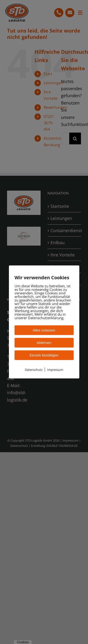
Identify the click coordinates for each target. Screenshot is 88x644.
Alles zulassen (44, 330)
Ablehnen (44, 343)
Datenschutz (34, 370)
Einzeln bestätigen (44, 355)
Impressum (55, 370)
